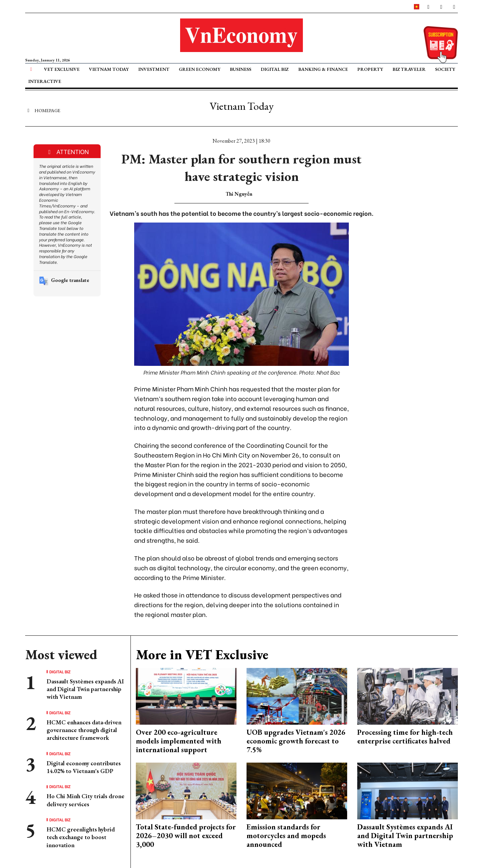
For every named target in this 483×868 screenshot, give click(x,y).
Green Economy (200, 69)
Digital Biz (275, 69)
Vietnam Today (109, 69)
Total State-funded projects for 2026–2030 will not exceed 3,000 (186, 836)
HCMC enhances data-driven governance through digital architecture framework (84, 730)
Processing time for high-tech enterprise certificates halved (405, 737)
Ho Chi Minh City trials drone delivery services (86, 800)
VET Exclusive (62, 69)
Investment (154, 69)
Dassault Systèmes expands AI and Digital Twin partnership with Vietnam (85, 689)
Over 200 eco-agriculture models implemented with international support (179, 741)
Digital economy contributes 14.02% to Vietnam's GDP (84, 767)
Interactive (45, 81)
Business (240, 69)
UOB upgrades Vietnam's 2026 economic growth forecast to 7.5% (296, 741)
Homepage (43, 110)
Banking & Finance (323, 69)
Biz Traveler (409, 69)
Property (370, 69)
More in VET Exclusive (202, 655)
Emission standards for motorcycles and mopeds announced (286, 836)
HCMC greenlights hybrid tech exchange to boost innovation (81, 837)
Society (445, 69)
